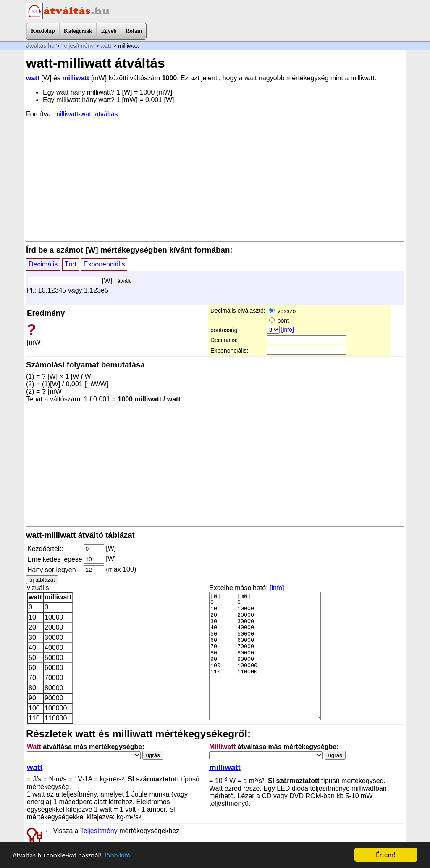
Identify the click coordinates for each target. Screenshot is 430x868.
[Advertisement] (215, 179)
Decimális (43, 264)
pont (279, 321)
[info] (288, 330)
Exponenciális (104, 264)
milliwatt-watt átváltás (86, 114)
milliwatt (76, 78)
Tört (71, 264)
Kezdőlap (43, 31)
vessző (282, 311)
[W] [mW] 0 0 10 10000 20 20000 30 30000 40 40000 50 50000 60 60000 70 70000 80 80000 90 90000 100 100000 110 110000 (265, 656)
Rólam (134, 31)
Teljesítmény (77, 46)
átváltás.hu (40, 46)
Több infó (117, 856)
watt (106, 46)
